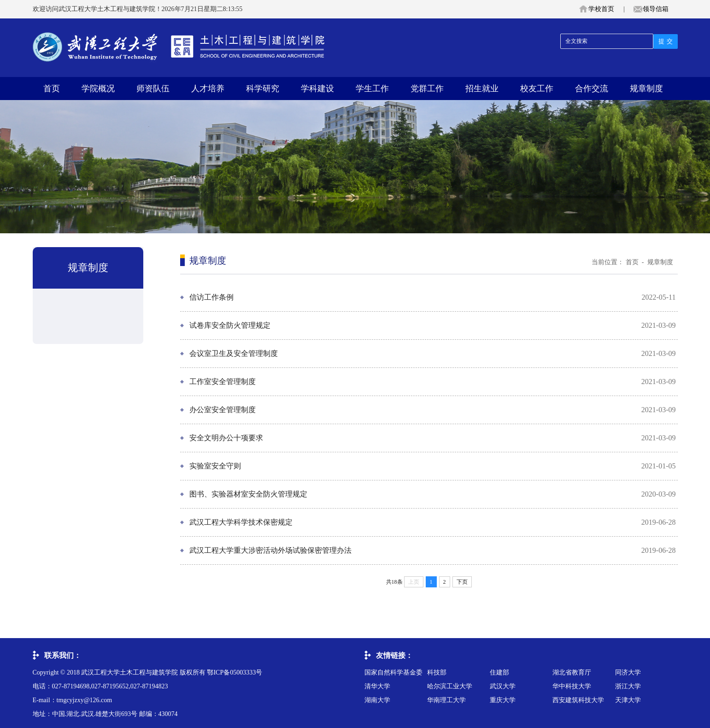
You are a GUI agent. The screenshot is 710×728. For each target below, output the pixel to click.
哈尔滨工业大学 (450, 686)
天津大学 (628, 700)
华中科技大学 (572, 686)
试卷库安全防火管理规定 (230, 325)
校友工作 (537, 89)
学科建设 (317, 89)
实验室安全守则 (215, 466)
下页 (462, 582)
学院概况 (98, 89)
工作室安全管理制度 (223, 382)
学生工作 (372, 89)
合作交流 (592, 89)
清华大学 (377, 686)
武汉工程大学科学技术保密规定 (241, 522)
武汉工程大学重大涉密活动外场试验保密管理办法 (270, 550)
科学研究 (263, 89)
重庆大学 (503, 700)
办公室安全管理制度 (223, 410)
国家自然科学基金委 (393, 672)
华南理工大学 (446, 700)
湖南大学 (377, 700)
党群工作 (427, 89)
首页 (52, 89)
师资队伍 (153, 89)
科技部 (437, 672)
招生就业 (482, 89)
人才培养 (208, 89)
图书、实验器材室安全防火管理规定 (248, 494)
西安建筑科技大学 (578, 700)
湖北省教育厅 (572, 672)
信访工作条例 (211, 297)
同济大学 (628, 672)
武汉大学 (503, 686)
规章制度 (646, 89)
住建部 (499, 672)
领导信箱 (656, 9)
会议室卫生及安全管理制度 (234, 353)
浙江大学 (628, 686)
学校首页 (601, 9)
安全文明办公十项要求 (226, 438)
